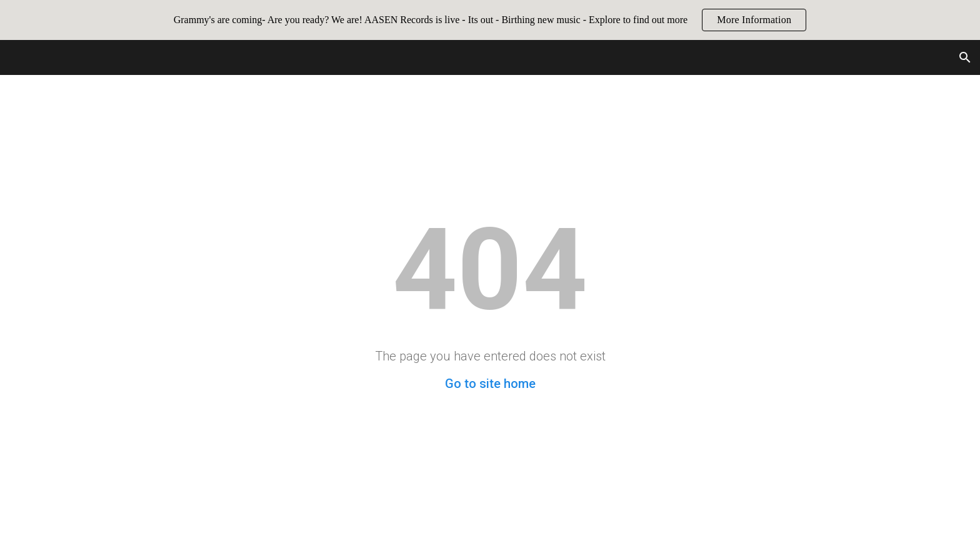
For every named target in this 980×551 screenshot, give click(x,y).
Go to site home (490, 384)
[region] (490, 20)
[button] (965, 57)
